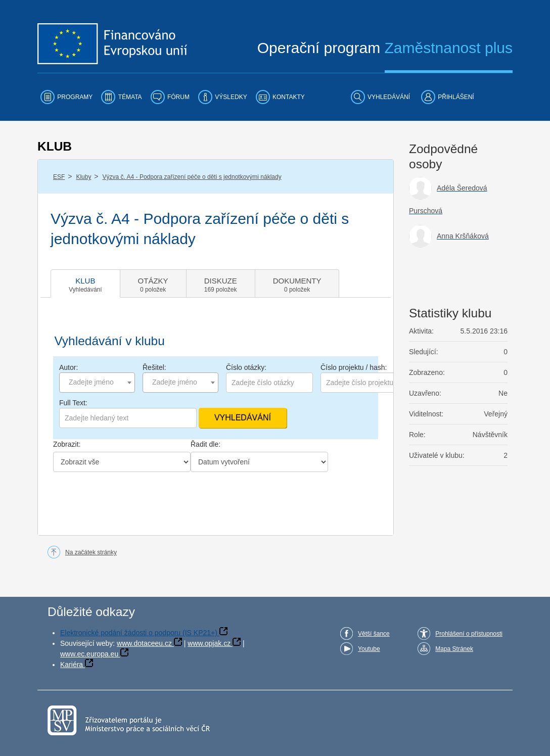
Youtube (369, 649)
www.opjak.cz (209, 643)
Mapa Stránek (454, 649)
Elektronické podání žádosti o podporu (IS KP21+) (139, 633)
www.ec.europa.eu (89, 654)
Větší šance (374, 634)
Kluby (83, 177)
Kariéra (72, 665)
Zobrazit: (67, 444)
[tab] (85, 283)
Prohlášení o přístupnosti (469, 634)
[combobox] (97, 383)
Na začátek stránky (91, 552)
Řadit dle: (205, 444)
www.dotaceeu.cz (144, 643)
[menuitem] (66, 97)
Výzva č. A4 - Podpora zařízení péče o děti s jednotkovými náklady (192, 177)
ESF (59, 177)
